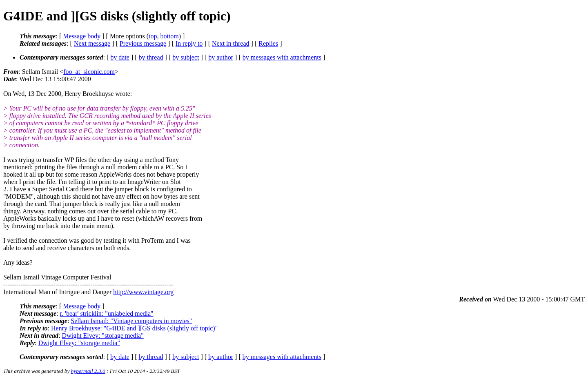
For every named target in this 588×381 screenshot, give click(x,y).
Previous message (143, 43)
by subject (186, 57)
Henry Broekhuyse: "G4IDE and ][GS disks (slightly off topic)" (134, 328)
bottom (169, 36)
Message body (82, 36)
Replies (268, 43)
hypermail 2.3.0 (88, 371)
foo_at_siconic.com (89, 72)
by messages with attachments (282, 57)
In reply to (189, 43)
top (153, 36)
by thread (151, 57)
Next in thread (231, 43)
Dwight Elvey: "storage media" (103, 336)
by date (120, 57)
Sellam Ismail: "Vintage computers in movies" (131, 321)
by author (221, 57)
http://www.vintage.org (143, 292)
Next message (92, 43)
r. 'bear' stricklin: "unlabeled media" (107, 313)
